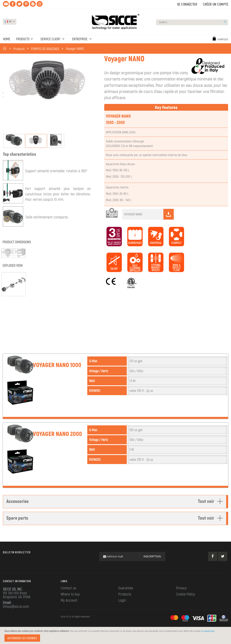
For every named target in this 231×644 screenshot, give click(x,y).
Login (122, 609)
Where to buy (70, 603)
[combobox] (192, 22)
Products (19, 49)
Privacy (181, 596)
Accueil (5, 48)
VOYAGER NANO (149, 223)
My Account (69, 609)
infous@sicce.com (16, 615)
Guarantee (126, 596)
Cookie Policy (186, 603)
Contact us (68, 596)
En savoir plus (208, 631)
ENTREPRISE (80, 39)
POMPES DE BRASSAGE (45, 49)
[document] (116, 635)
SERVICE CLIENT (51, 39)
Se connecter (187, 4)
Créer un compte (215, 4)
